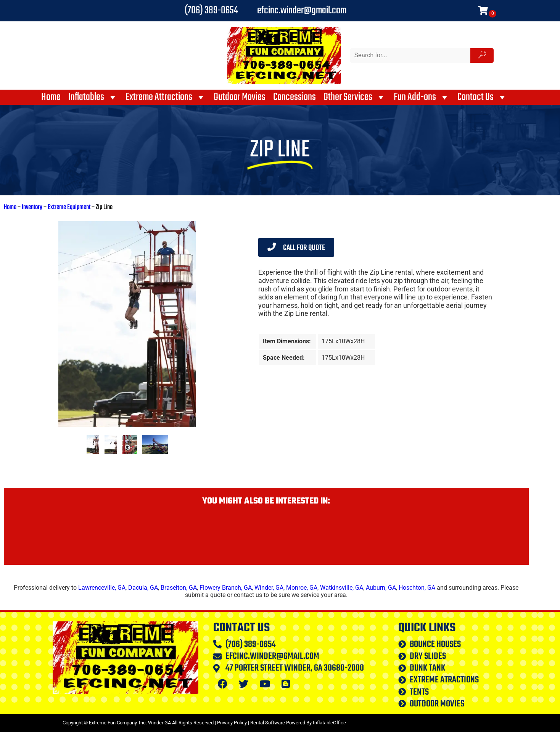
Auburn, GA (381, 588)
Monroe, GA (302, 588)
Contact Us (482, 97)
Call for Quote (296, 248)
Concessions (294, 97)
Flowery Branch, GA (226, 588)
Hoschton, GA (417, 588)
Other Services (355, 97)
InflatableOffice (329, 723)
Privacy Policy (232, 723)
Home (51, 97)
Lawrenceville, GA (102, 588)
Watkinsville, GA (342, 588)
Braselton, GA (179, 588)
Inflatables (93, 97)
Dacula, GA (143, 588)
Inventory (32, 207)
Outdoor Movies (240, 97)
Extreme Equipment (69, 207)
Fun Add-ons (422, 97)
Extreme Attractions (166, 97)
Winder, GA (269, 588)
